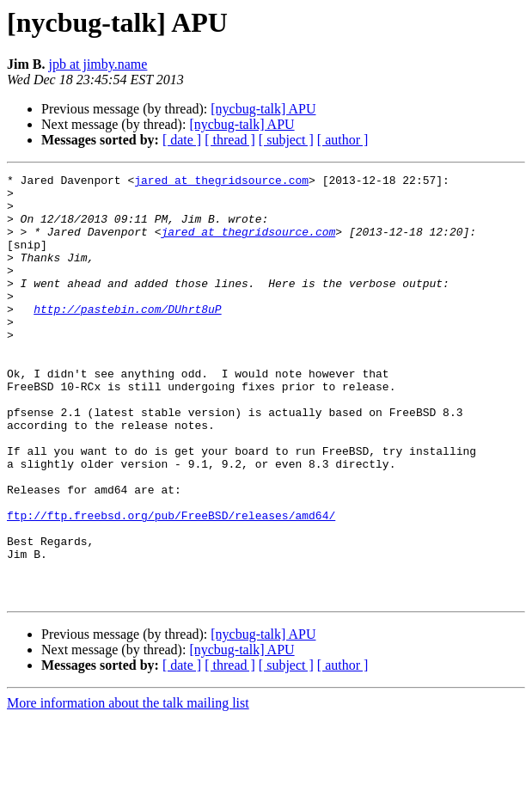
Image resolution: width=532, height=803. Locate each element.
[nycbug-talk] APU (263, 109)
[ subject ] (286, 140)
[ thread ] (230, 140)
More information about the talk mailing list (128, 788)
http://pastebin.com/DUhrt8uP (127, 337)
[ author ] (343, 140)
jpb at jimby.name (98, 64)
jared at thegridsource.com (221, 182)
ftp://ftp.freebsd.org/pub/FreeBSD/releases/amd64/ (171, 585)
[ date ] (182, 140)
